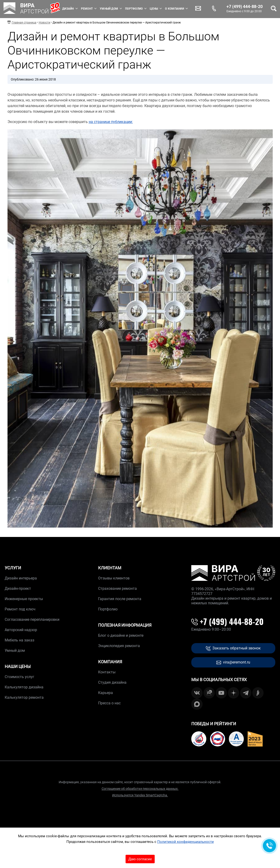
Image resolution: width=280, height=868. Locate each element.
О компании (174, 9)
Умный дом (109, 9)
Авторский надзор (21, 630)
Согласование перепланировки (32, 619)
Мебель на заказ (19, 640)
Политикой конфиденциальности (186, 842)
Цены (154, 9)
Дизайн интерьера (21, 578)
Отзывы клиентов (114, 578)
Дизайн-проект (18, 588)
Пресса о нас (109, 703)
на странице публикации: (111, 122)
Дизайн (68, 9)
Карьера (105, 693)
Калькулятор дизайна (24, 687)
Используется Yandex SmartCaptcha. (140, 795)
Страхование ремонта (117, 588)
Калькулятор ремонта (24, 697)
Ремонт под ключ (20, 609)
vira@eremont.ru (233, 662)
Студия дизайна (112, 682)
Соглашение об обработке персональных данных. (140, 789)
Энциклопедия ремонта (119, 646)
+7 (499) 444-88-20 (245, 7)
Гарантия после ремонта (120, 599)
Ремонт (87, 9)
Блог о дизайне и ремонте (121, 635)
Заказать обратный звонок (233, 648)
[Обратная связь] (269, 846)
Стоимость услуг (19, 677)
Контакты (107, 672)
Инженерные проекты (24, 599)
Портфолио (134, 9)
